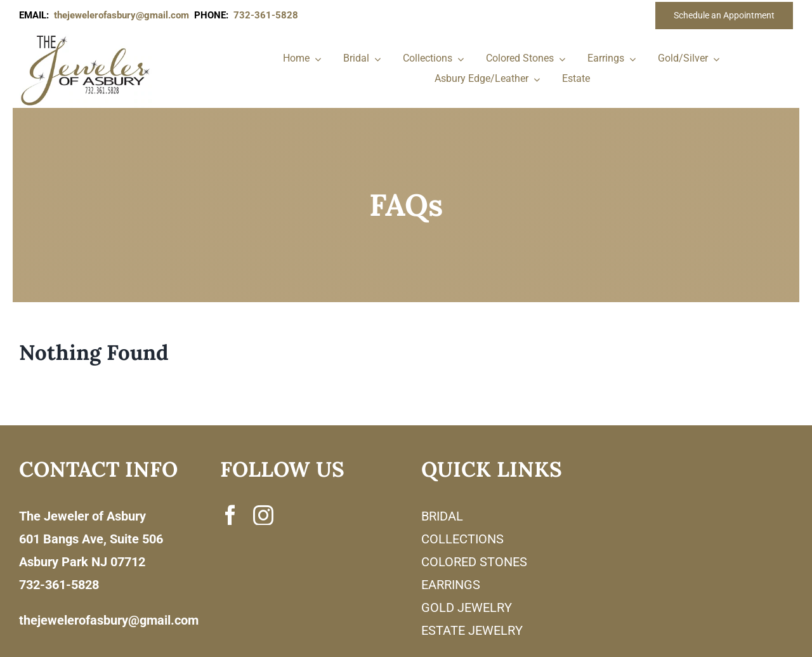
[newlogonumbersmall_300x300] (86, 37)
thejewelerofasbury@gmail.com (124, 15)
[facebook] (230, 515)
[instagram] (263, 515)
